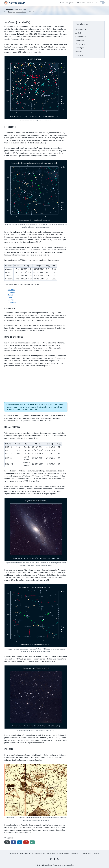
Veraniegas (80, 48)
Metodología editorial (39, 853)
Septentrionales (81, 29)
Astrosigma (14, 853)
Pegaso (10, 295)
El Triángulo (12, 302)
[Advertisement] (36, 385)
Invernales (79, 55)
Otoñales (79, 51)
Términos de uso (85, 853)
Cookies (66, 853)
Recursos (90, 3)
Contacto (96, 853)
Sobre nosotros (25, 853)
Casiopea (11, 290)
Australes (79, 33)
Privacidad (74, 853)
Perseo (10, 297)
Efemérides (81, 3)
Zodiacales (79, 40)
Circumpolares (81, 37)
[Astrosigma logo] (15, 4)
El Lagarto (11, 292)
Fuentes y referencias (54, 853)
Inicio (62, 3)
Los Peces (11, 300)
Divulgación (70, 3)
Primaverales (80, 44)
